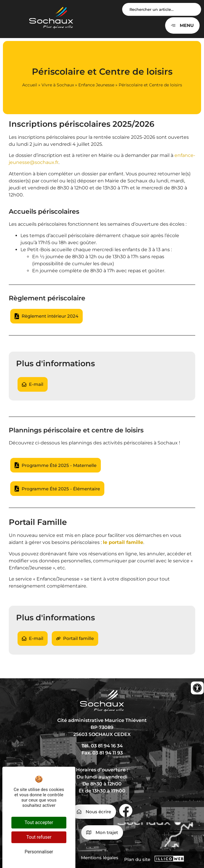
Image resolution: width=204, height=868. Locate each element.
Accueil (30, 85)
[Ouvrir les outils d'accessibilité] (197, 688)
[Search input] (162, 9)
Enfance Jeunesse (96, 85)
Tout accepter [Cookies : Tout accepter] (39, 822)
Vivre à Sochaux (58, 85)
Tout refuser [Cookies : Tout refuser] (39, 837)
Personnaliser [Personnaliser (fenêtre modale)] (39, 852)
